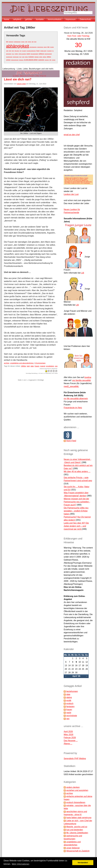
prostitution (31, 57)
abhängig (37, 57)
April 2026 (68, 731)
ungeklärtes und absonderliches (22, 363)
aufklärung (41, 54)
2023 (35, 42)
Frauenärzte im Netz (73, 408)
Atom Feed (71, 441)
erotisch (70, 703)
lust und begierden (75, 830)
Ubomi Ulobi (21, 84)
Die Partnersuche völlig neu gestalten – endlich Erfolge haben (76, 511)
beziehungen (16, 57)
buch (20, 57)
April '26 (76, 676)
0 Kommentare (40, 363)
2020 (10, 51)
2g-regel (24, 51)
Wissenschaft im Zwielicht (78, 851)
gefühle (29, 19)
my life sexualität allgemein (76, 399)
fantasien (70, 707)
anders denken (73, 787)
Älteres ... (68, 744)
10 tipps (54, 60)
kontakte (40, 19)
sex (50, 60)
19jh (33, 42)
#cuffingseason (17, 42)
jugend (28, 54)
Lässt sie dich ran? (18, 79)
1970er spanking (22, 54)
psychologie (72, 716)
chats (23, 57)
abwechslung (40, 47)
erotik (69, 700)
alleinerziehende (15, 60)
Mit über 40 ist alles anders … (77, 471)
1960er (23, 366)
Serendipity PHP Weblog (75, 759)
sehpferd (17, 19)
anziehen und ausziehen (77, 790)
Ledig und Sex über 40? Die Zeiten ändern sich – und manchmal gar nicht (76, 526)
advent (45, 47)
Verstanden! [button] (83, 863)
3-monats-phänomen (31, 51)
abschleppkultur (33, 47)
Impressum (71, 19)
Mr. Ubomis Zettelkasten (77, 833)
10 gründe (49, 51)
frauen (38, 51)
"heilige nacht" (43, 51)
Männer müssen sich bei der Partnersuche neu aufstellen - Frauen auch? (77, 502)
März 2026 (68, 735)
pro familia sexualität (81, 380)
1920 (7, 51)
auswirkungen (9, 57)
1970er (29, 42)
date (48, 47)
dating (26, 57)
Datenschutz (85, 19)
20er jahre (17, 51)
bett (7, 42)
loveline (88, 377)
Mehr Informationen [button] (21, 864)
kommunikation (55, 19)
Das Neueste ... (71, 741)
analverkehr (41, 60)
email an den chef (72, 135)
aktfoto (41, 57)
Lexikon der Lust (71, 194)
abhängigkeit (17, 46)
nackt (69, 713)
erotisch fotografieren (76, 802)
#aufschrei (11, 42)
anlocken (47, 60)
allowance (21, 60)
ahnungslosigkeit (34, 54)
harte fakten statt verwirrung (79, 818)
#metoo (23, 42)
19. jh (13, 54)
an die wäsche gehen (31, 60)
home (6, 19)
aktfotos (45, 57)
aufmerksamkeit (48, 54)
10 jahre (52, 47)
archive (7, 363)
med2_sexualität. (71, 386)
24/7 (21, 51)
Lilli (83, 273)
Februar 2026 (70, 738)
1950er (16, 54)
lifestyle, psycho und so (77, 827)
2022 (13, 51)
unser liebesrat (73, 848)
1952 (26, 42)
